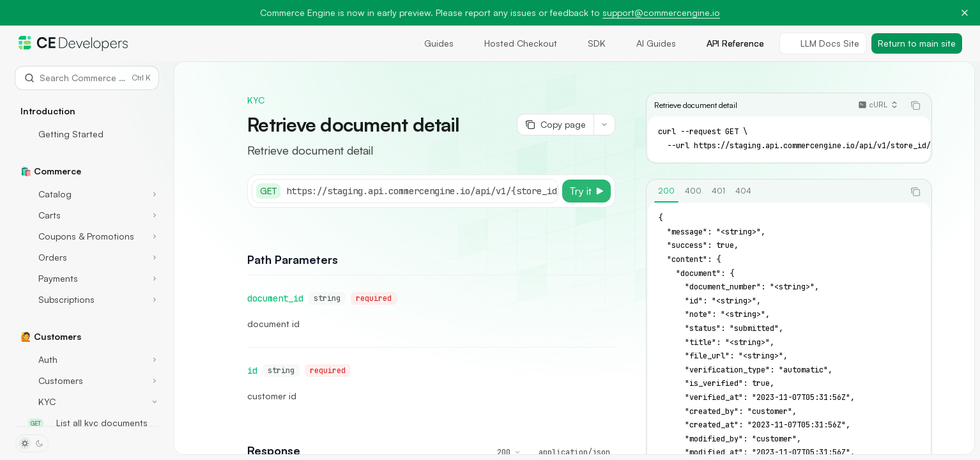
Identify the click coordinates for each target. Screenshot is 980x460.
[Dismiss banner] (965, 13)
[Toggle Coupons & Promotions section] (87, 236)
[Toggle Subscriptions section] (87, 300)
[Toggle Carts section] (87, 215)
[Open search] (87, 78)
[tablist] (775, 192)
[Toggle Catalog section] (87, 194)
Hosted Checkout (513, 43)
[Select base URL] (457, 191)
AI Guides (648, 43)
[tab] (666, 191)
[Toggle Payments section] (87, 279)
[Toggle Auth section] (87, 360)
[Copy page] (555, 125)
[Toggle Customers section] (87, 381)
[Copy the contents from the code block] (915, 105)
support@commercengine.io (661, 12)
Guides (431, 43)
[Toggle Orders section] (87, 257)
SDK (589, 43)
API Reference (728, 43)
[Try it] (586, 191)
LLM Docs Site (823, 43)
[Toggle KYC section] (87, 402)
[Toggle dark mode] (32, 443)
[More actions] (604, 125)
